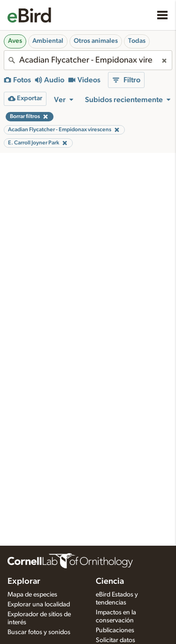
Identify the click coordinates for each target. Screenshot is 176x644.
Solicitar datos (115, 640)
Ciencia (110, 581)
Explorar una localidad (39, 604)
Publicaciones (115, 630)
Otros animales (96, 41)
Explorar (24, 581)
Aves (15, 41)
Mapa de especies (32, 595)
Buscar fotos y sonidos (39, 632)
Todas (137, 41)
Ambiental (48, 41)
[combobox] (88, 60)
